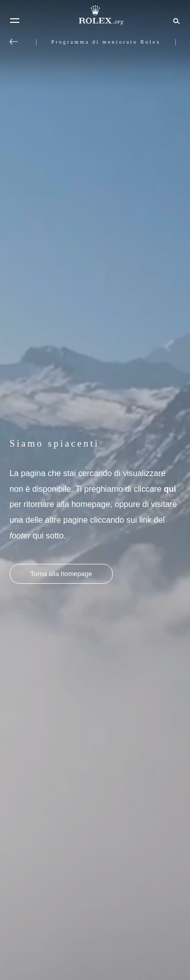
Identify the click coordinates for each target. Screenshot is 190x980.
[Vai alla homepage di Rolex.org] (95, 15)
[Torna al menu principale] (14, 42)
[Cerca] (175, 20)
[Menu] (15, 21)
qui (170, 489)
